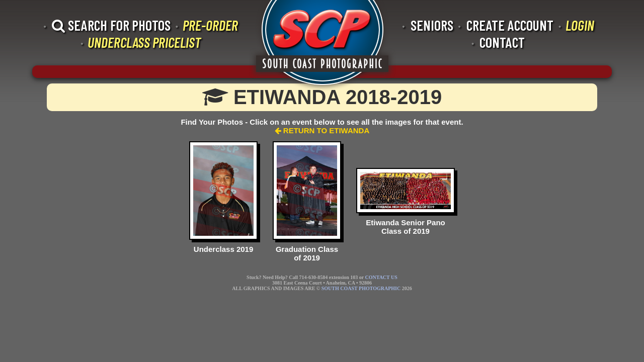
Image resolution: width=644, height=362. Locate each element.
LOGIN (580, 25)
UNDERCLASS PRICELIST (144, 42)
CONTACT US (381, 277)
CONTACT (502, 42)
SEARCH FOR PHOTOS (111, 25)
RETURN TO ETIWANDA (322, 130)
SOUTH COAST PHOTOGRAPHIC (361, 288)
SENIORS (432, 25)
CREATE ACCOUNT (510, 25)
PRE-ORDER (210, 25)
